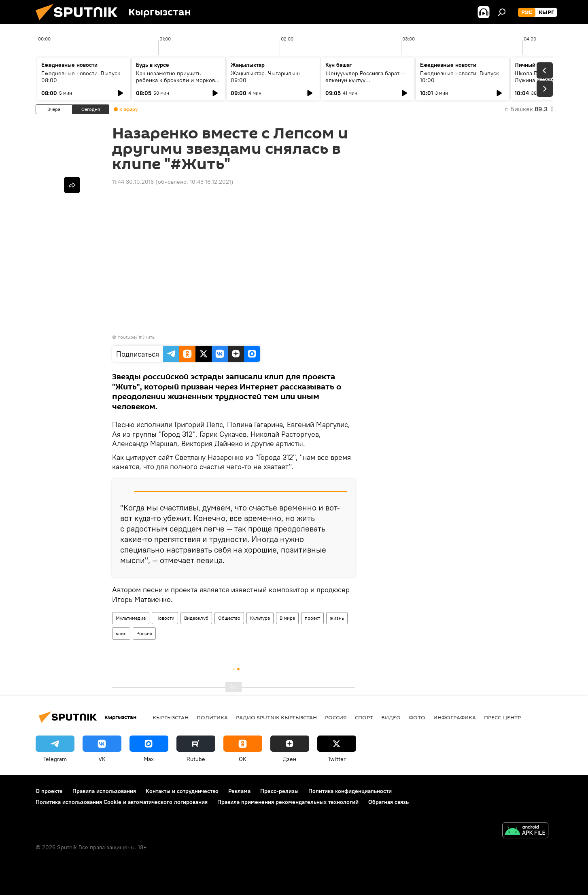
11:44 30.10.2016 (133, 182)
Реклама (239, 791)
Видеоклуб (196, 618)
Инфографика (455, 717)
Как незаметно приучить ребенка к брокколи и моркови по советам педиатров (177, 80)
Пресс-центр (502, 717)
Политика (212, 717)
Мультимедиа (131, 618)
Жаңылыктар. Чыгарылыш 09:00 (265, 77)
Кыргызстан (171, 717)
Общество (229, 618)
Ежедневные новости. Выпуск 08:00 (81, 77)
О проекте (49, 791)
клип (121, 633)
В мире (287, 618)
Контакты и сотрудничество (182, 791)
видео (391, 717)
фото (417, 717)
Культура (260, 618)
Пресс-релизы (279, 791)
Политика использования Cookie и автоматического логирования (122, 802)
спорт (364, 717)
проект (312, 618)
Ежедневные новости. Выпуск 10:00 (460, 77)
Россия (144, 633)
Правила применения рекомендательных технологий (288, 802)
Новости (165, 618)
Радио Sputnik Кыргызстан (276, 717)
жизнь (337, 618)
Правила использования (104, 791)
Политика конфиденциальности (350, 791)
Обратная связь (388, 802)
